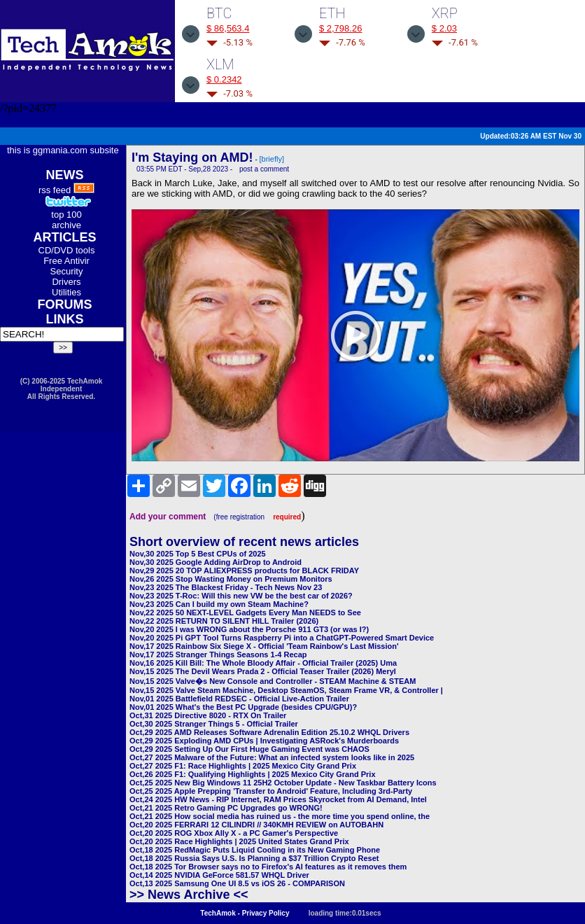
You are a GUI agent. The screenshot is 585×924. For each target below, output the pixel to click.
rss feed (55, 190)
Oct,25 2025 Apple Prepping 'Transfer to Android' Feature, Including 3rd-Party (271, 791)
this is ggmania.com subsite (63, 150)
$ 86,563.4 (228, 28)
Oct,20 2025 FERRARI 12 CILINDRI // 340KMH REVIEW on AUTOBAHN (256, 825)
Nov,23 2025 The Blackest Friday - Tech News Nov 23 (226, 587)
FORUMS (65, 304)
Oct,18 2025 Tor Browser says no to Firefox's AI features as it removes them (268, 867)
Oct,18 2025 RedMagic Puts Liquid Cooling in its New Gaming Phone (255, 850)
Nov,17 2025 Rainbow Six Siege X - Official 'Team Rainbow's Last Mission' (264, 646)
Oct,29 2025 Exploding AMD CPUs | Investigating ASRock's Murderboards (264, 741)
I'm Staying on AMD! (192, 157)
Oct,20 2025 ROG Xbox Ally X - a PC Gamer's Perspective (234, 833)
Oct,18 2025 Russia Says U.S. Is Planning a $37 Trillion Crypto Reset (254, 858)
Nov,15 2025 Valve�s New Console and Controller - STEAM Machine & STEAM (273, 681)
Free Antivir (66, 261)
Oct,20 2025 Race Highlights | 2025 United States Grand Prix (239, 841)
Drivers (66, 282)
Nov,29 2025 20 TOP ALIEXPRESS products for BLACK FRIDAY (244, 570)
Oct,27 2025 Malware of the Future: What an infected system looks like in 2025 (272, 757)
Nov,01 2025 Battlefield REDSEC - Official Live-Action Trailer (239, 699)
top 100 (66, 215)
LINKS (65, 319)
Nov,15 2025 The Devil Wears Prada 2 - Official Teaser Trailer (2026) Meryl (263, 671)
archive (66, 225)
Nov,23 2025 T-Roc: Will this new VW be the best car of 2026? (241, 596)
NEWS (65, 175)
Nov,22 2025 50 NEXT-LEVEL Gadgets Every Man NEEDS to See (245, 612)
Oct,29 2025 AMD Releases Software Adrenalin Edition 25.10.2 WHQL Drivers (269, 732)
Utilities (66, 292)
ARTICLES (65, 237)
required (287, 517)
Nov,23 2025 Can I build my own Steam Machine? (219, 604)
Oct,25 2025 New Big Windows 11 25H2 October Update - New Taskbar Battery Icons (283, 783)
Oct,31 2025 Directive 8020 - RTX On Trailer (208, 715)
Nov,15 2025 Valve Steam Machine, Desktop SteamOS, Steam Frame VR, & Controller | (286, 690)
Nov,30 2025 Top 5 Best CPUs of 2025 (198, 554)
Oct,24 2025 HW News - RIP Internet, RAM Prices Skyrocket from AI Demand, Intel (278, 799)
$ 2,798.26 (340, 28)
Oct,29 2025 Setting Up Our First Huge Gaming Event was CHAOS (249, 749)
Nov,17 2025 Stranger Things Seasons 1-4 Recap (218, 654)
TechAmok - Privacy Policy (245, 913)
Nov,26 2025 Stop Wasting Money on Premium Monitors (231, 579)
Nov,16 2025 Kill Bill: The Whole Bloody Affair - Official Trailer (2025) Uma (263, 663)
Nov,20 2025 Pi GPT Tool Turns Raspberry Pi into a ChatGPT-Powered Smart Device (282, 638)
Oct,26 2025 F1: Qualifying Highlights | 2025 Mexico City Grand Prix (253, 774)
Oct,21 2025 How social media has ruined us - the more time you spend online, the (280, 816)
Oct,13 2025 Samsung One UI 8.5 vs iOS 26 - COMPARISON (237, 883)
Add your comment (168, 517)
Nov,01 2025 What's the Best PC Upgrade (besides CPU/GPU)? (243, 707)
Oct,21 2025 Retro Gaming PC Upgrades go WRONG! (226, 808)
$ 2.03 (444, 28)
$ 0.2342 (224, 79)
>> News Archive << (189, 895)
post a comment (264, 169)
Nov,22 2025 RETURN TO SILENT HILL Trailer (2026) (224, 621)
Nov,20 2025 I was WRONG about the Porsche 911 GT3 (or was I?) (249, 629)
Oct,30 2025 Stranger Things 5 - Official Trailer (214, 724)
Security (67, 271)
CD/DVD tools (67, 250)
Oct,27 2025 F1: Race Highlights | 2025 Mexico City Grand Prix (243, 766)
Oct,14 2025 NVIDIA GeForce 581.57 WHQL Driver (219, 875)
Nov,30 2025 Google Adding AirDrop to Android (216, 562)
